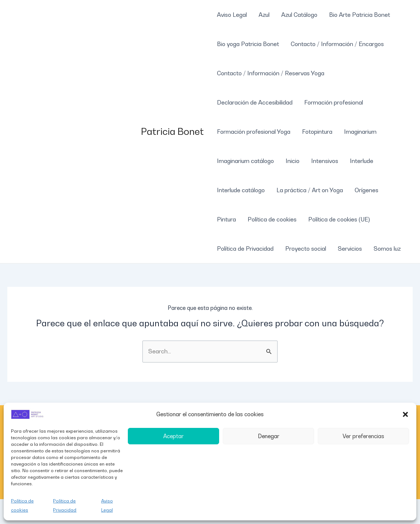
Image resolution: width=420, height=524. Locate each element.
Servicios (350, 248)
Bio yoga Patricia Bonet (248, 44)
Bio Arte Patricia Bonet (360, 15)
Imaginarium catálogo (245, 161)
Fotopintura (317, 132)
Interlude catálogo (241, 190)
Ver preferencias (363, 436)
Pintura (226, 219)
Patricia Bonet (172, 131)
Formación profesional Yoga (254, 132)
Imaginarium (360, 132)
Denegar (269, 436)
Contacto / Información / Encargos (337, 44)
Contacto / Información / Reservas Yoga (271, 73)
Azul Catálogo (299, 15)
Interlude (362, 161)
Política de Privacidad (65, 506)
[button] (405, 414)
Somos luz (387, 248)
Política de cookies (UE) (339, 219)
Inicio (293, 161)
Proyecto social (306, 248)
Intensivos (325, 161)
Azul (264, 15)
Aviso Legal (107, 506)
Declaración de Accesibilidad (255, 102)
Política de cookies (22, 506)
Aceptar (173, 436)
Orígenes (366, 190)
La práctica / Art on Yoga (310, 190)
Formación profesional (334, 102)
